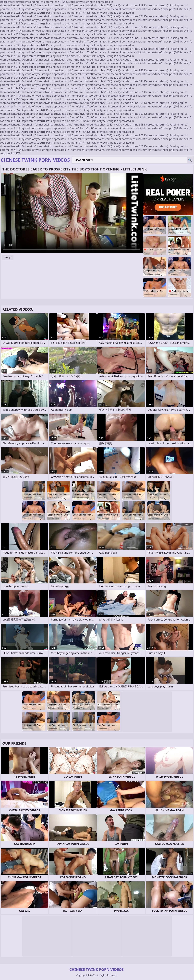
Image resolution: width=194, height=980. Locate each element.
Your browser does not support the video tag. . (72, 213)
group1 (8, 257)
